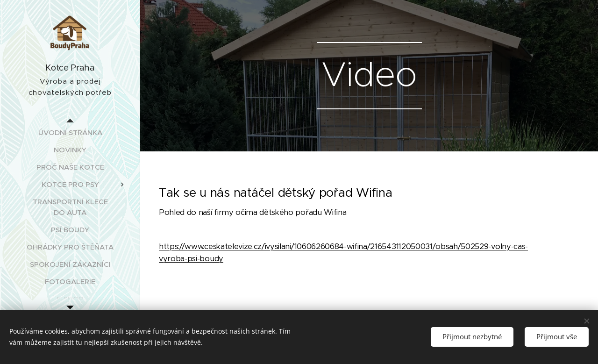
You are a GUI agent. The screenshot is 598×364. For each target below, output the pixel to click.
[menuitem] (70, 132)
